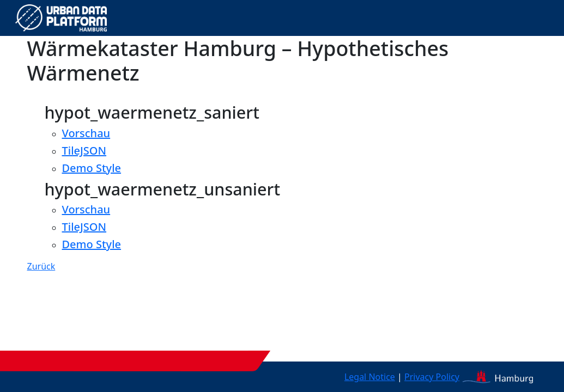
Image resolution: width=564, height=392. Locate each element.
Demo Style (92, 168)
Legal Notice (370, 377)
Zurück (41, 266)
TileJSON (84, 151)
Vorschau (86, 133)
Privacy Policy (432, 377)
